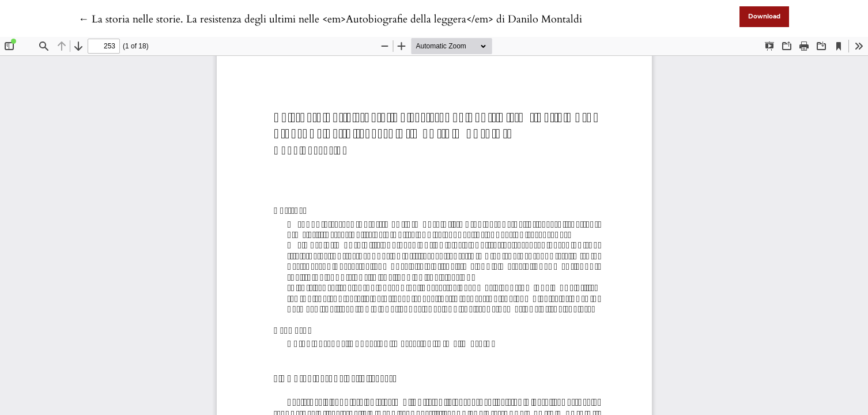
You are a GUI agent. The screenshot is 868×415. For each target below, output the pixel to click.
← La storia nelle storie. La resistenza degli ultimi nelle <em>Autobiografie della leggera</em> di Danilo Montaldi (330, 19)
